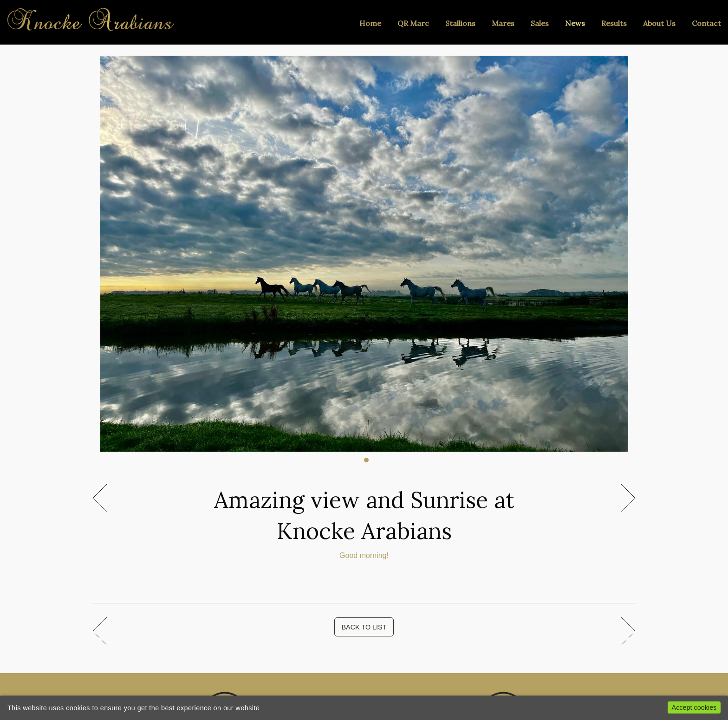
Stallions (460, 23)
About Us (659, 23)
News (575, 23)
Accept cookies (694, 707)
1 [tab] (366, 460)
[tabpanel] (364, 249)
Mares (503, 23)
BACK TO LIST (364, 627)
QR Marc (413, 23)
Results (614, 23)
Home (370, 23)
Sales (540, 23)
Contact (706, 23)
